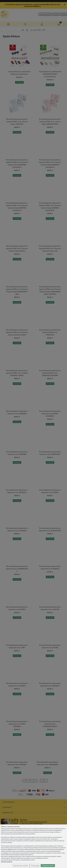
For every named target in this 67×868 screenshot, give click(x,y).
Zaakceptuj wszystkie (48, 866)
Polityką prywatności (43, 858)
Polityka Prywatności (7, 862)
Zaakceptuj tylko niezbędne (21, 866)
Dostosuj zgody (35, 866)
